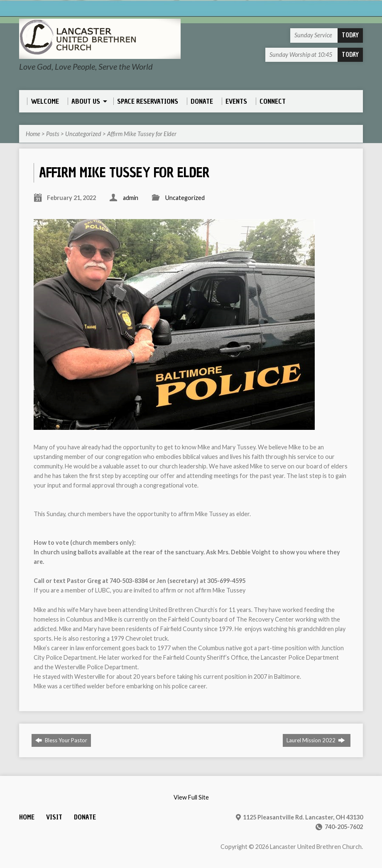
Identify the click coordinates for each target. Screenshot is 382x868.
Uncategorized (83, 134)
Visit (54, 817)
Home (33, 134)
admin (131, 198)
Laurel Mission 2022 (316, 740)
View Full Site (191, 797)
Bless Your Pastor (61, 740)
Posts (53, 134)
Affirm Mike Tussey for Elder (142, 134)
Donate (85, 817)
